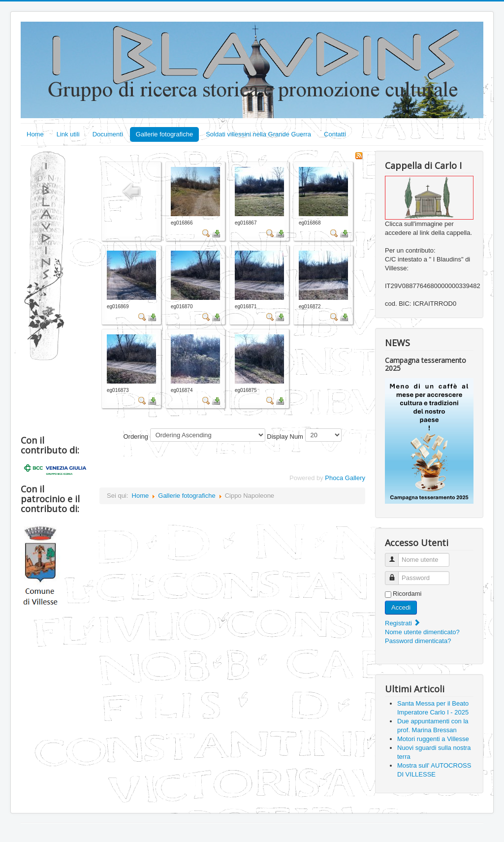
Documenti (108, 134)
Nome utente (395, 556)
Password (395, 574)
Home (35, 134)
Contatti (335, 134)
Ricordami (407, 594)
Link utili (68, 134)
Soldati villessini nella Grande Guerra (258, 134)
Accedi (401, 607)
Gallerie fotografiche (164, 134)
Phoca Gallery (345, 478)
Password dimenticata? (418, 641)
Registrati (403, 623)
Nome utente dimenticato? (422, 632)
